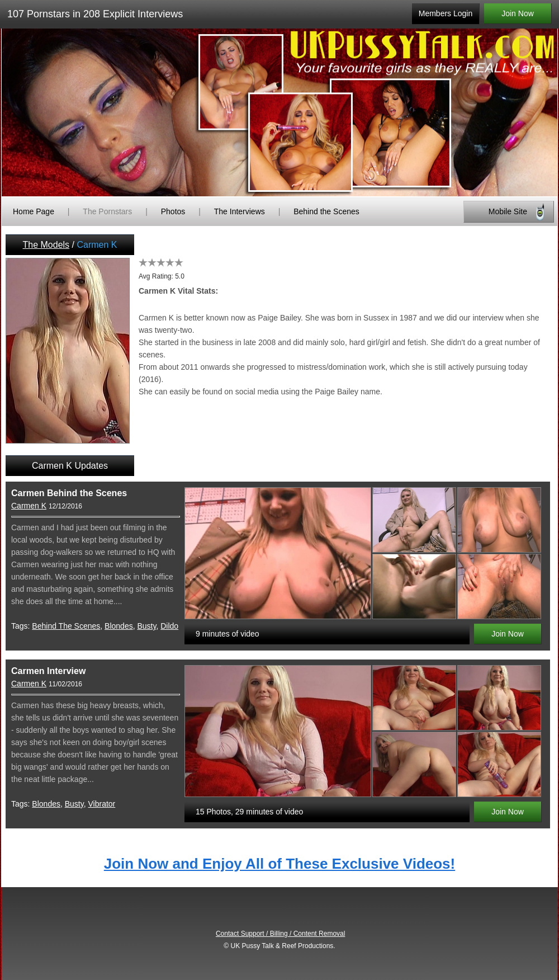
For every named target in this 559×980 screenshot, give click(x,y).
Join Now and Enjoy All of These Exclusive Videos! (279, 864)
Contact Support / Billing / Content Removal (280, 934)
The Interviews (240, 211)
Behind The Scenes (66, 626)
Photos (173, 211)
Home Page (34, 211)
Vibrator (102, 804)
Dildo (169, 626)
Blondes (119, 626)
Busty (146, 626)
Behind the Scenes (326, 211)
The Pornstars (107, 211)
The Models (46, 245)
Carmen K (29, 506)
